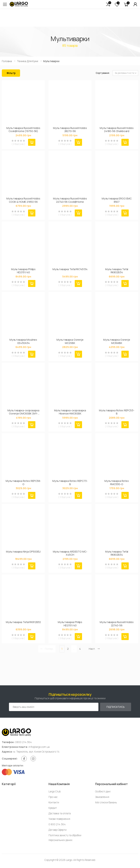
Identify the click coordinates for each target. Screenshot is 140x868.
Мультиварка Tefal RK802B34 (117, 271)
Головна (7, 61)
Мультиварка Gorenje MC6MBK (117, 341)
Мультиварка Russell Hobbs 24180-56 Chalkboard (117, 130)
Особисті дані (103, 791)
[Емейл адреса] (54, 707)
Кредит (53, 808)
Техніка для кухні (28, 61)
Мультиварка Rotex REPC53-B (117, 412)
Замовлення (102, 797)
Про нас (53, 797)
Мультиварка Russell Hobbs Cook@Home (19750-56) (23, 130)
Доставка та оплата (60, 813)
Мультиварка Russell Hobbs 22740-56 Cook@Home (70, 200)
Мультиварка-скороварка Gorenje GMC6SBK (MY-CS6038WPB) (23, 412)
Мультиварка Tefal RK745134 (70, 269)
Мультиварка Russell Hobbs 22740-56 (117, 624)
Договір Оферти (58, 830)
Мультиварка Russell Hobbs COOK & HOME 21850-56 (23, 200)
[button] (108, 4)
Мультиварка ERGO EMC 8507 (117, 200)
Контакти (54, 802)
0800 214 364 (23, 742)
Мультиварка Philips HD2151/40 (23, 271)
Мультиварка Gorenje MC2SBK (70, 341)
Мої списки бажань (106, 802)
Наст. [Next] (94, 649)
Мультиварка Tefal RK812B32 (23, 622)
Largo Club (55, 791)
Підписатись (115, 707)
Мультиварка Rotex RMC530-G (117, 482)
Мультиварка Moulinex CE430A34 (23, 341)
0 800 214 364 (57, 824)
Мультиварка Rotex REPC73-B (70, 482)
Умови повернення (59, 819)
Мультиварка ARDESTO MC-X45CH (70, 553)
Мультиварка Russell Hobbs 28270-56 (70, 130)
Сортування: (103, 73)
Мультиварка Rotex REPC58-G (23, 482)
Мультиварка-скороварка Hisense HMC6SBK (70, 412)
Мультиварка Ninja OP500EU (23, 552)
